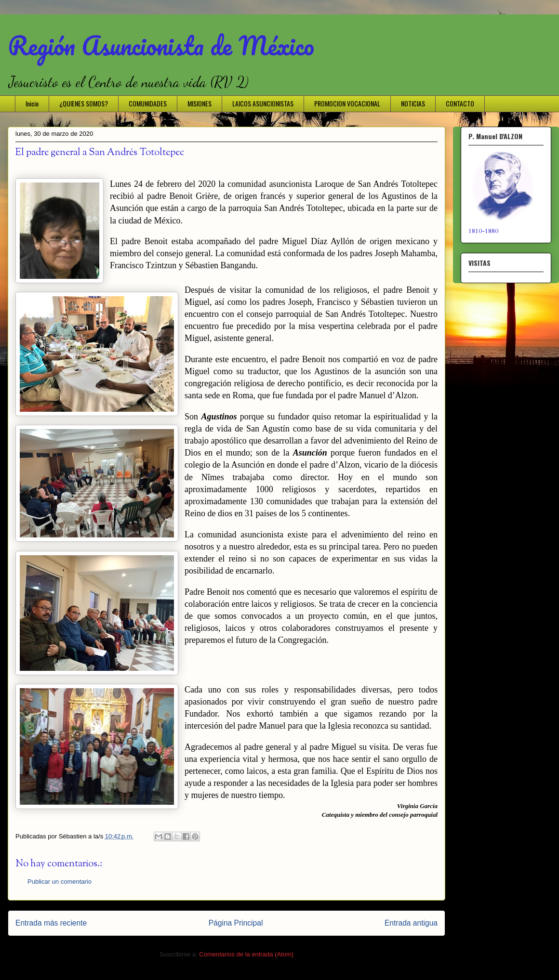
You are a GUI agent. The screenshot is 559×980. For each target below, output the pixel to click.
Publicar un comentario (60, 882)
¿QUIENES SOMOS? (84, 103)
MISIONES (200, 103)
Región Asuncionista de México (161, 46)
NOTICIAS (413, 103)
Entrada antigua (411, 923)
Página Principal (236, 923)
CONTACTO (460, 103)
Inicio (32, 103)
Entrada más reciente (51, 923)
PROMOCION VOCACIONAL (347, 103)
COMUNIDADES (148, 103)
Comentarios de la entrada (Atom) (246, 954)
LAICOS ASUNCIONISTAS (263, 103)
